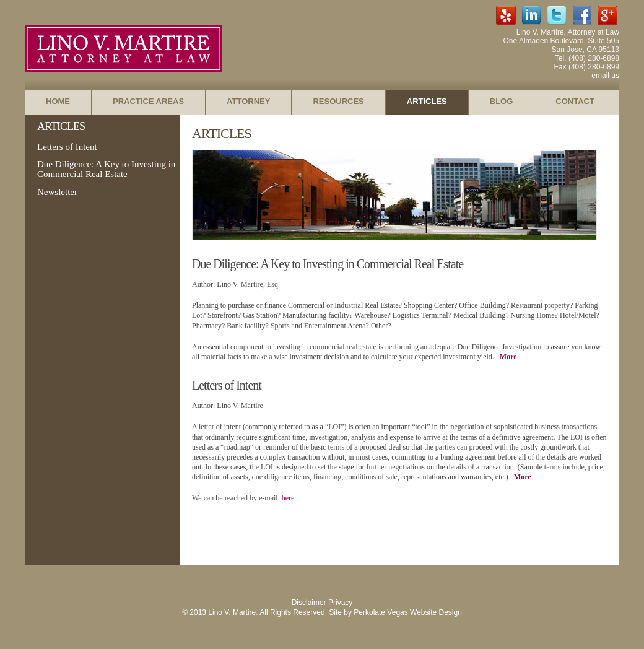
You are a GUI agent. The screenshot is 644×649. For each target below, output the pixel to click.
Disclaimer (309, 603)
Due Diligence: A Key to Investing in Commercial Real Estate (106, 169)
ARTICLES (427, 101)
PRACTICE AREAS (148, 101)
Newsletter (57, 192)
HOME (58, 101)
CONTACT (575, 101)
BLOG (502, 101)
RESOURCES (338, 101)
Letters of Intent (67, 147)
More (508, 357)
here (289, 498)
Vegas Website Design (424, 612)
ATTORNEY (248, 101)
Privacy (340, 603)
